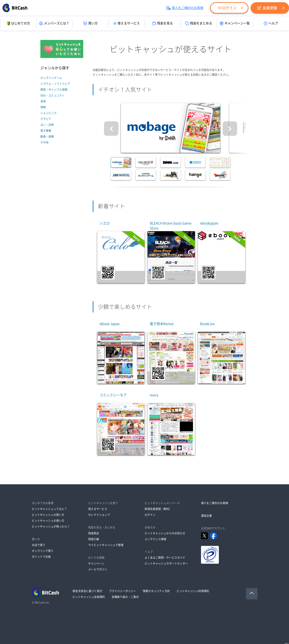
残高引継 (94, 539)
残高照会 (94, 533)
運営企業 (206, 516)
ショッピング (49, 113)
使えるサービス (126, 23)
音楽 (43, 101)
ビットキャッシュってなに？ (49, 509)
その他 (44, 142)
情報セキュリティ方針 (156, 591)
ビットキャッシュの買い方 (48, 515)
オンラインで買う (43, 551)
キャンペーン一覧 (235, 23)
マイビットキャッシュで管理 (106, 545)
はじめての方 (18, 23)
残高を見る (163, 23)
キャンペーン (96, 563)
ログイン (227, 8)
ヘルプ (271, 23)
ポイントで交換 (41, 557)
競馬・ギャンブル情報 (54, 90)
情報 (43, 107)
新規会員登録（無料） (158, 509)
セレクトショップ (99, 515)
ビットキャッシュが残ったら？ (51, 526)
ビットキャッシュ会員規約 (89, 597)
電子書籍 (46, 131)
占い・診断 (47, 125)
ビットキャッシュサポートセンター (166, 563)
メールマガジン (98, 569)
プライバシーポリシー (123, 591)
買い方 (90, 23)
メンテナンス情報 (155, 539)
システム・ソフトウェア (55, 84)
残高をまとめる (199, 23)
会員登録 (267, 8)
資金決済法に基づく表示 (87, 591)
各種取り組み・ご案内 (125, 597)
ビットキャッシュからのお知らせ (165, 533)
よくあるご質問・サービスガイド (165, 558)
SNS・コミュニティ (52, 95)
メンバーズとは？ (54, 23)
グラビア (46, 119)
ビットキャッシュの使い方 (48, 521)
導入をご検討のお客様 (185, 8)
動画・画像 (47, 136)
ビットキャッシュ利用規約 (193, 591)
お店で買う (39, 545)
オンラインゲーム (51, 78)
